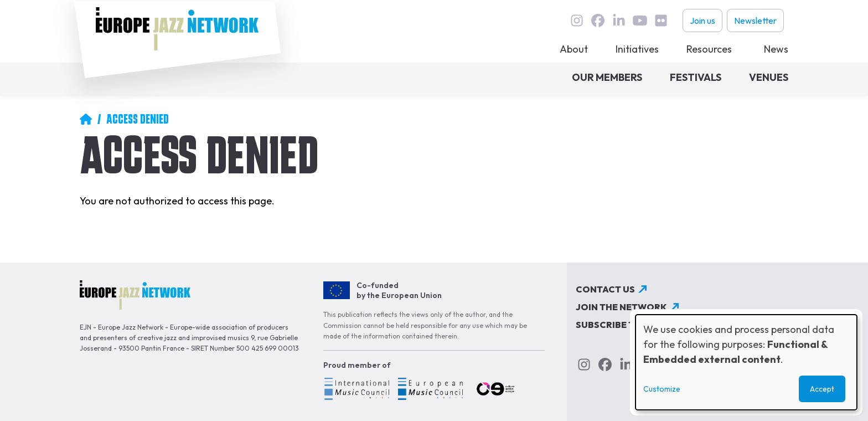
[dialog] (746, 362)
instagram (577, 20)
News (776, 49)
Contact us (605, 289)
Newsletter (755, 20)
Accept (822, 389)
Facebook (598, 20)
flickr (661, 20)
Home (86, 119)
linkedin (619, 20)
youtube (640, 20)
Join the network (621, 307)
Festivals (696, 77)
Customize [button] (662, 389)
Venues (769, 77)
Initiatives (637, 49)
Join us (702, 20)
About (574, 49)
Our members (607, 77)
